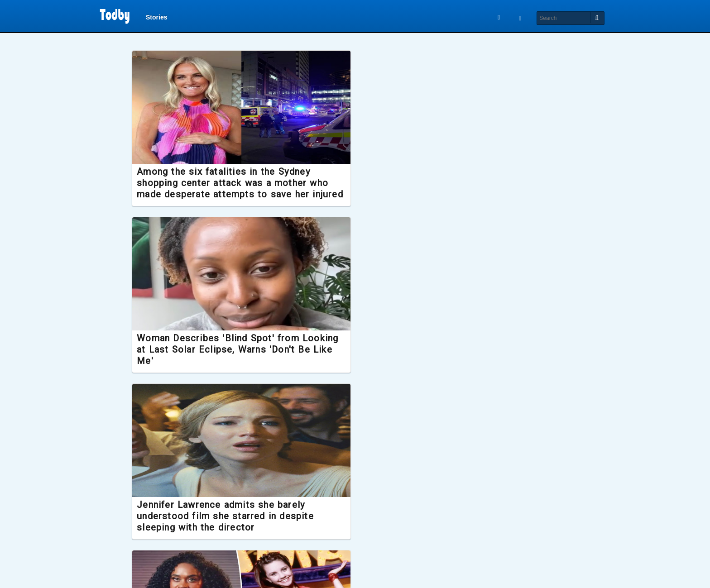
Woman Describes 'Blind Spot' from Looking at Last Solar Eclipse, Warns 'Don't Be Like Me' (355, 194)
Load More (355, 569)
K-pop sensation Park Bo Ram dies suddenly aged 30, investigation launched (215, 528)
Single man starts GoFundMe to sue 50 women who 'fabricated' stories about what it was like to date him (491, 366)
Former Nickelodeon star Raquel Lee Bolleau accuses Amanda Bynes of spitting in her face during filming (216, 366)
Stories (156, 19)
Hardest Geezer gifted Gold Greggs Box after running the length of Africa (348, 528)
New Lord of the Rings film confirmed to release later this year (488, 522)
